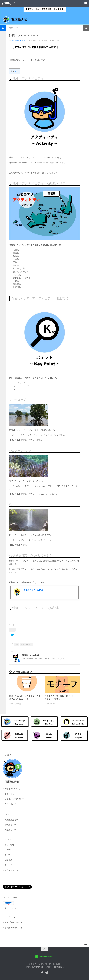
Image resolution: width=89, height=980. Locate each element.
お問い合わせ (10, 804)
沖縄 (17, 644)
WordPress (39, 967)
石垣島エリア (10, 830)
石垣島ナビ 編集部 (18, 41)
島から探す (14, 28)
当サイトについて (12, 789)
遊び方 (7, 855)
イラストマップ (11, 870)
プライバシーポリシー (14, 799)
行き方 (7, 850)
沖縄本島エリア (11, 820)
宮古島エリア (10, 825)
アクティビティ (26, 644)
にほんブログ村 (9, 908)
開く (17, 71)
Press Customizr (58, 967)
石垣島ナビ (9, 3)
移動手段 (8, 860)
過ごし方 (8, 865)
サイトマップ (10, 794)
